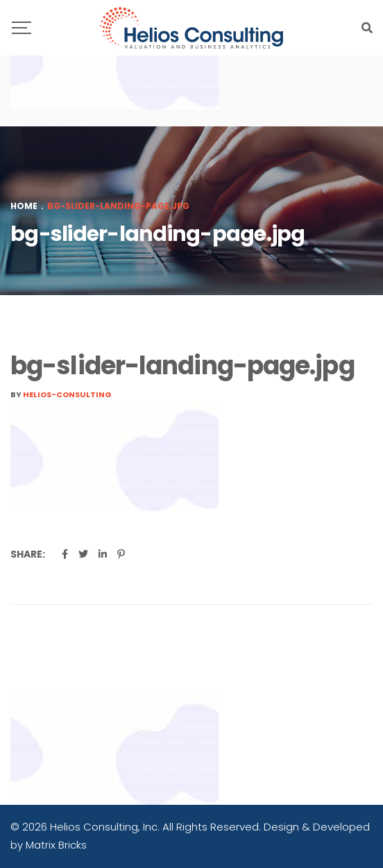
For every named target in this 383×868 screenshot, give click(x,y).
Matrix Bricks (56, 845)
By (61, 394)
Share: (28, 554)
